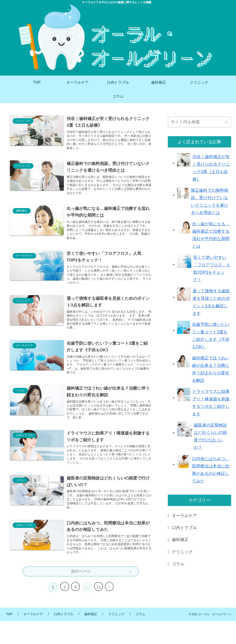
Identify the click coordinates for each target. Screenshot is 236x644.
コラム (178, 564)
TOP (9, 637)
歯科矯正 (180, 540)
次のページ (81, 594)
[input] (199, 122)
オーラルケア (184, 516)
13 (99, 610)
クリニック (182, 552)
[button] (227, 122)
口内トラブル (184, 528)
